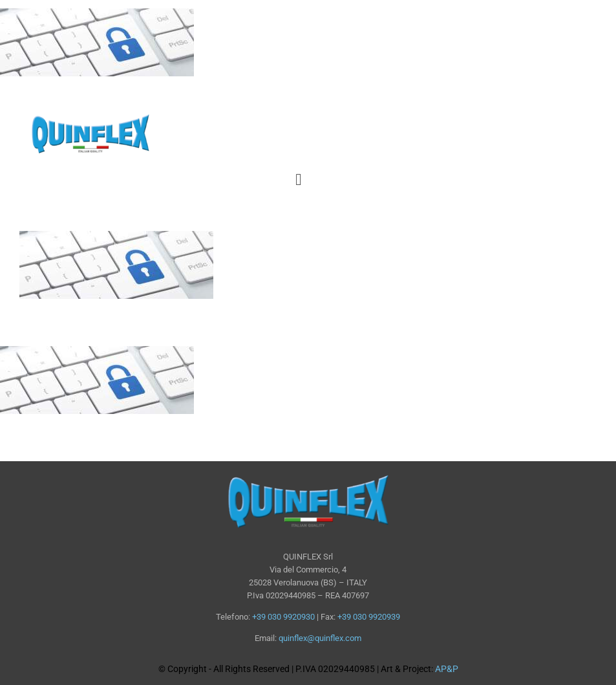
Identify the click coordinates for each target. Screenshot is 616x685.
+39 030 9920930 (283, 617)
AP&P (447, 669)
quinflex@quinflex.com (320, 638)
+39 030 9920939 (369, 617)
